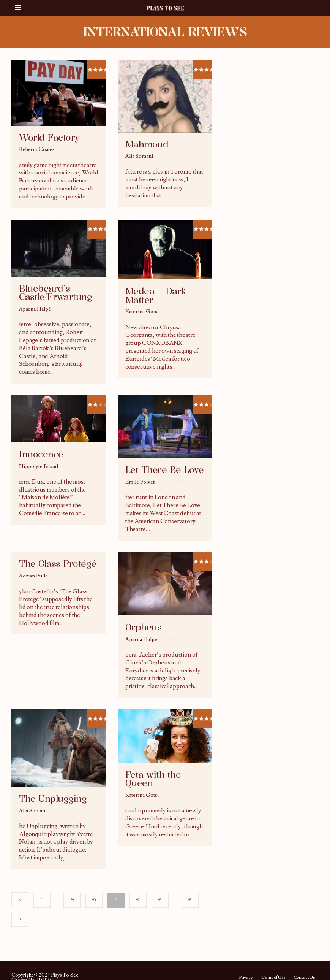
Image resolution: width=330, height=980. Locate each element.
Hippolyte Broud (39, 466)
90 (94, 900)
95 (190, 900)
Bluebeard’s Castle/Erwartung (55, 293)
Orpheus (144, 627)
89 (72, 900)
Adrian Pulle (33, 576)
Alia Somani (139, 156)
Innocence (41, 454)
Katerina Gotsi (142, 312)
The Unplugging (53, 799)
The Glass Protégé (58, 564)
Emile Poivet (140, 482)
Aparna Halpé (35, 309)
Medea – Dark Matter (156, 295)
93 (160, 900)
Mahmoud (147, 144)
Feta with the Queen (153, 779)
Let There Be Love (165, 470)
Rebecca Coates (37, 149)
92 (138, 900)
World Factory (49, 138)
